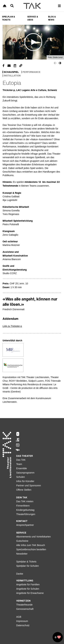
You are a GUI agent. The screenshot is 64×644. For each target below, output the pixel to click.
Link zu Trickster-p (12, 326)
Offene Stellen (24, 490)
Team (19, 464)
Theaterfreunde (24, 605)
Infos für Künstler (25, 481)
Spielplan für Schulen (27, 566)
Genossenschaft (25, 609)
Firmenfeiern (23, 506)
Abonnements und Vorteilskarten (33, 537)
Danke (20, 574)
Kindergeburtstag (25, 510)
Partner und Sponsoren (29, 485)
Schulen (21, 477)
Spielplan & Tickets (26, 562)
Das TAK (21, 460)
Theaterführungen (26, 514)
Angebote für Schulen (28, 589)
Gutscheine (22, 541)
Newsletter (22, 554)
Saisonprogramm (25, 473)
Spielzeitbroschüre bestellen (31, 549)
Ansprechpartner (25, 525)
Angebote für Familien (28, 584)
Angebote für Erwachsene (30, 593)
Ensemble (22, 468)
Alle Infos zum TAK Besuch (31, 545)
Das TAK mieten (25, 501)
